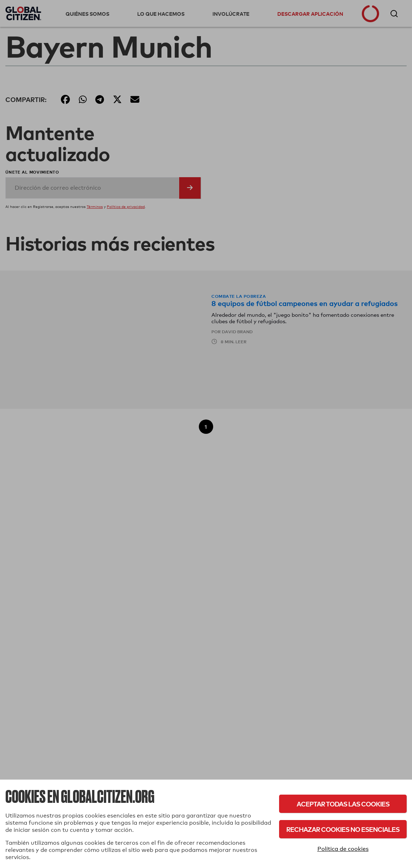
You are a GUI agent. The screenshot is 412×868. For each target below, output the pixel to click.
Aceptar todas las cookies (343, 804)
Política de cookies (343, 849)
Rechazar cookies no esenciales (343, 829)
